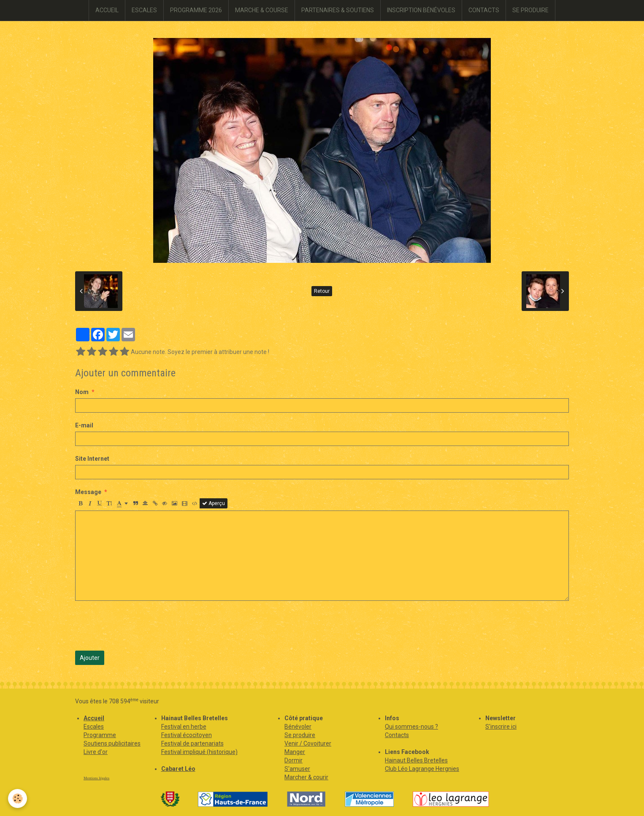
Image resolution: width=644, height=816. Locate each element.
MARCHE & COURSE (262, 10)
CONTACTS (484, 10)
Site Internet (92, 459)
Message (88, 492)
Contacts (397, 735)
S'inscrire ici (501, 727)
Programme (100, 735)
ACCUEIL (107, 10)
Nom (82, 392)
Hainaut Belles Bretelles (416, 760)
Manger (295, 752)
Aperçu (214, 503)
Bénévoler (298, 727)
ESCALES (144, 10)
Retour (322, 291)
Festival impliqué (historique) (199, 752)
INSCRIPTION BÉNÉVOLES (421, 10)
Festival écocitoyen (187, 735)
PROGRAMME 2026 (196, 10)
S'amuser (297, 769)
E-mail (84, 425)
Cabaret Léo (178, 769)
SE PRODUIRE (530, 10)
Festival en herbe (184, 727)
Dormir (294, 760)
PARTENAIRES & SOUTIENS (338, 10)
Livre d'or (96, 752)
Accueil (94, 718)
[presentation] (139, 626)
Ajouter (90, 658)
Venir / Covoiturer (308, 743)
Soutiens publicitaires (112, 743)
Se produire (300, 735)
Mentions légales (96, 778)
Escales (94, 727)
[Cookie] (18, 798)
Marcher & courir (306, 777)
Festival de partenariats (192, 743)
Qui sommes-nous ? (411, 727)
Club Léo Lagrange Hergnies (422, 769)
